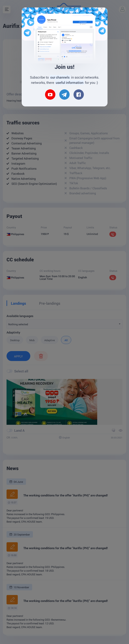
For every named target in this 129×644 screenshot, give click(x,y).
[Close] (102, 8)
